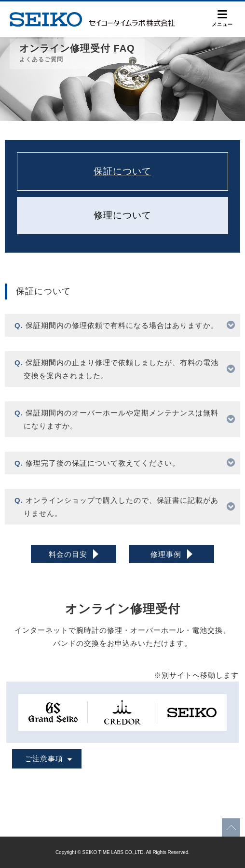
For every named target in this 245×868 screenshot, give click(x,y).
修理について (122, 215)
